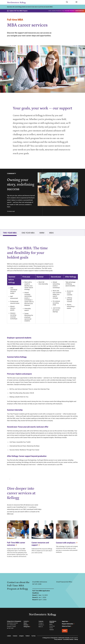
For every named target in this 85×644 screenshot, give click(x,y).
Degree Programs (57, 11)
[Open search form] (70, 2)
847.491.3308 (37, 584)
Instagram (21, 636)
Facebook (15, 636)
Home (50, 11)
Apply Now (66, 621)
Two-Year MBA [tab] (10, 233)
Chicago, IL (41, 623)
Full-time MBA (15, 20)
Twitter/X (28, 636)
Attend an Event (67, 626)
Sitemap (76, 639)
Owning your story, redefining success (21, 184)
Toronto (51, 628)
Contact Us (27, 621)
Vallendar (52, 630)
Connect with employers (67, 543)
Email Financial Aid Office (64, 582)
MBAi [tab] (51, 233)
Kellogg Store (27, 627)
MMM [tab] (42, 233)
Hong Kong (52, 626)
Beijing (51, 624)
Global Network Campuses (53, 622)
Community (12, 173)
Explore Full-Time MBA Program (17, 11)
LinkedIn (9, 636)
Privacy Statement (58, 639)
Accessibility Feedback (68, 639)
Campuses (41, 621)
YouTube (33, 636)
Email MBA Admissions (40, 582)
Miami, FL (41, 627)
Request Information (68, 624)
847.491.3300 (10, 628)
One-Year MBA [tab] (28, 233)
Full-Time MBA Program (68, 11)
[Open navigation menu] (76, 2)
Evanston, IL (41, 625)
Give (65, 631)
